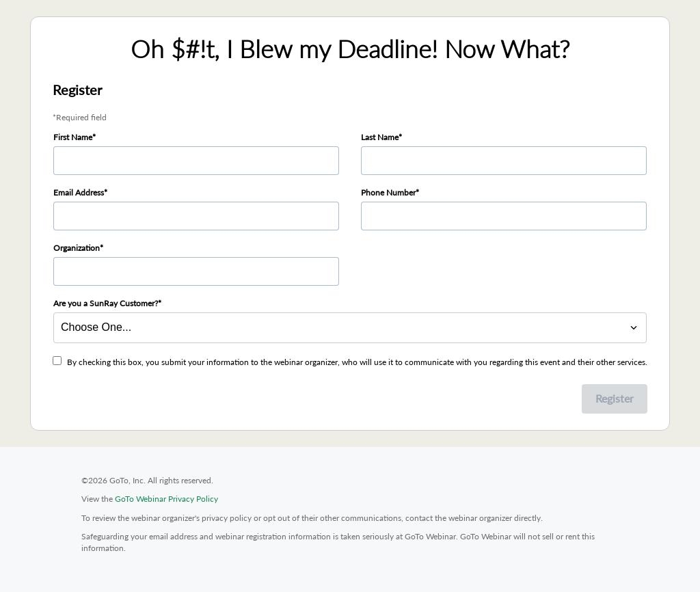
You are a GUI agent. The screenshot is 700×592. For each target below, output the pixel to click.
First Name (73, 137)
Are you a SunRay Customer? (106, 303)
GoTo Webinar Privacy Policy (166, 499)
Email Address (79, 192)
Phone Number (388, 192)
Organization (77, 248)
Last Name (380, 137)
